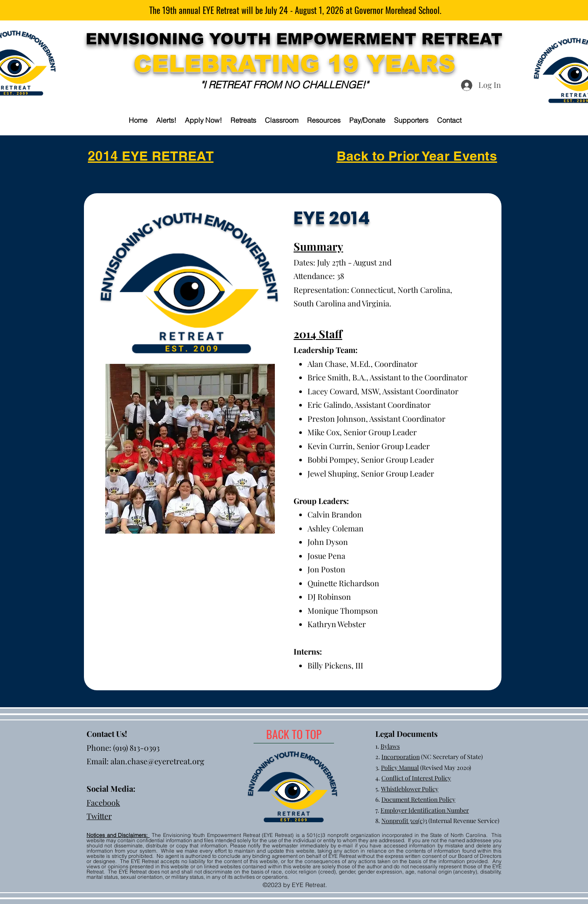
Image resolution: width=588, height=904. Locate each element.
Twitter (99, 816)
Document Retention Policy (418, 799)
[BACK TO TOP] (294, 734)
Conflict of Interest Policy (416, 778)
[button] (243, 120)
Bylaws (390, 746)
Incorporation (401, 757)
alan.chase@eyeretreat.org (157, 761)
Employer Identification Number (425, 810)
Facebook (103, 803)
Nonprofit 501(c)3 (404, 821)
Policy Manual (400, 768)
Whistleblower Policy (410, 789)
